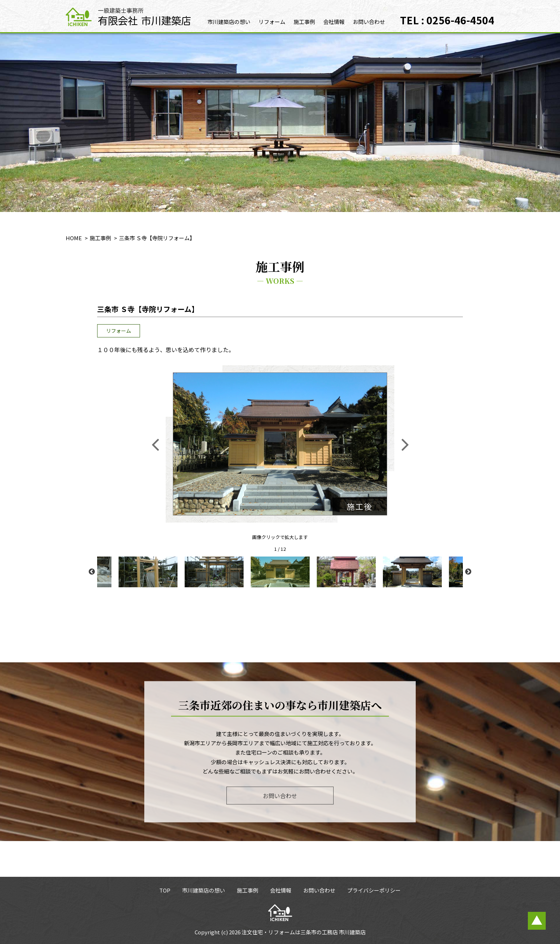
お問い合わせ (369, 22)
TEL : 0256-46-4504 (447, 20)
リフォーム (272, 22)
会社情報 (334, 22)
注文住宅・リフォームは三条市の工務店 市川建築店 (304, 932)
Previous (92, 572)
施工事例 (304, 22)
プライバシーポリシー (374, 890)
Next (468, 572)
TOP (165, 890)
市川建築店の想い (229, 22)
